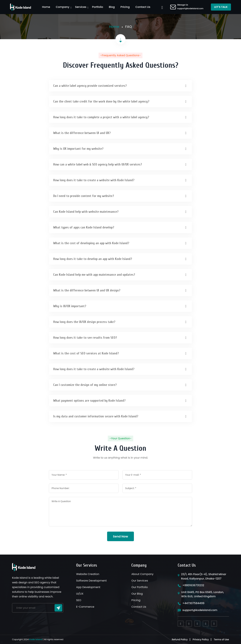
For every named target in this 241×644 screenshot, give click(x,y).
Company (63, 7)
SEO (79, 600)
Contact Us (143, 7)
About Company (142, 574)
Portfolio (98, 7)
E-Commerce (85, 607)
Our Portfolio (140, 587)
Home (46, 7)
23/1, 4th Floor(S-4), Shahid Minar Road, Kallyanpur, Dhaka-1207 (204, 576)
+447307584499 (193, 603)
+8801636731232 (193, 585)
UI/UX (80, 594)
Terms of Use (221, 639)
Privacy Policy (201, 639)
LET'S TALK (221, 7)
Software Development (91, 581)
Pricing (125, 7)
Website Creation (88, 574)
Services (81, 7)
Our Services (140, 581)
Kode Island (36, 639)
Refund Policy (180, 639)
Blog (112, 7)
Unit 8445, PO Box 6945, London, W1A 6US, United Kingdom (203, 594)
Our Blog (137, 594)
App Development (88, 587)
